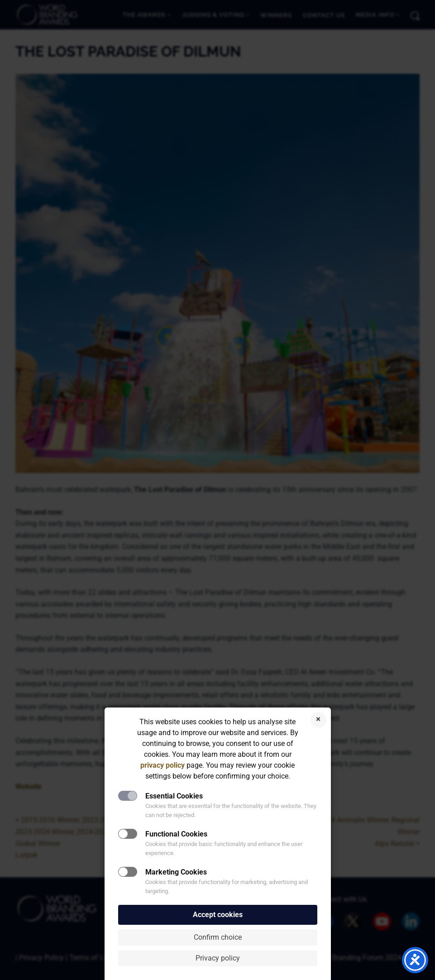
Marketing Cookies (176, 872)
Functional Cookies (176, 834)
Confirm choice (218, 937)
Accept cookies (218, 915)
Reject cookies (318, 720)
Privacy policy (218, 958)
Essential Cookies (174, 796)
